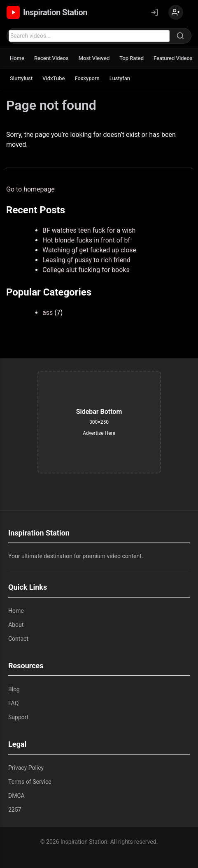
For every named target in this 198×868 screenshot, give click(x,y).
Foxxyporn (87, 78)
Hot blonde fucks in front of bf (86, 240)
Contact (18, 639)
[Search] (180, 36)
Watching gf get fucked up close (89, 250)
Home (17, 58)
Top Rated (132, 58)
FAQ (13, 703)
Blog (14, 689)
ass (48, 313)
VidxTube (54, 78)
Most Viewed (94, 58)
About (16, 625)
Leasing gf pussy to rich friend (86, 260)
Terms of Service (30, 782)
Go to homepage (30, 189)
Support (18, 717)
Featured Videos (173, 58)
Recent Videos (51, 58)
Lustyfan (120, 78)
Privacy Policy (26, 768)
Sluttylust (21, 78)
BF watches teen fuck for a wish (89, 230)
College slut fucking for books (86, 270)
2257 (15, 810)
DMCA (16, 796)
